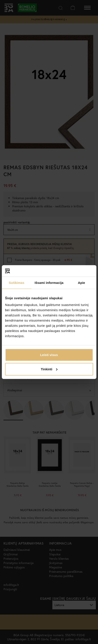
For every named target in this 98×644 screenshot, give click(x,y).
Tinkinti (49, 369)
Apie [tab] (81, 282)
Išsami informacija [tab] (49, 282)
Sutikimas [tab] (17, 282)
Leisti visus (49, 355)
